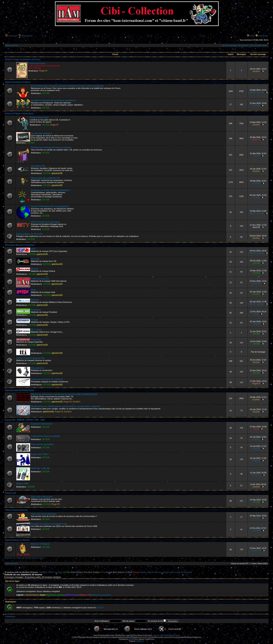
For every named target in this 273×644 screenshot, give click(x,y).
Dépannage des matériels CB (45, 178)
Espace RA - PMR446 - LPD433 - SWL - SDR (25, 420)
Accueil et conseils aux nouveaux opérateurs (53, 100)
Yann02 (256, 198)
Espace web (11, 493)
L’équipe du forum (37, 558)
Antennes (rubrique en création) (47, 379)
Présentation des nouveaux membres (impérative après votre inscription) (67, 86)
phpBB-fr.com (140, 641)
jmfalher (100, 608)
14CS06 (46, 93)
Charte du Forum (37, 63)
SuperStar (36, 340)
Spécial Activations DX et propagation (50, 206)
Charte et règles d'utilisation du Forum (23, 59)
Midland (35, 300)
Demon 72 (256, 475)
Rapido (143, 572)
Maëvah (140, 635)
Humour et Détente (40, 544)
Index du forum (11, 45)
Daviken (256, 71)
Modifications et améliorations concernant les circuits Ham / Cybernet (66, 406)
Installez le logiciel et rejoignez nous (49, 524)
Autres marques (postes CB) (30, 358)
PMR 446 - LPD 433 (40, 468)
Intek (33, 290)
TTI (33, 350)
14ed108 (256, 449)
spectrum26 (57, 173)
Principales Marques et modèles (20, 245)
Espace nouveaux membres (18, 82)
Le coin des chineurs (41, 133)
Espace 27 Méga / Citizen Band (19, 113)
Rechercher (263, 36)
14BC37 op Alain (256, 92)
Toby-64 (256, 156)
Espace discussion (39, 118)
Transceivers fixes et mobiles (46, 436)
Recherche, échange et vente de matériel (51, 147)
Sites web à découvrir (42, 497)
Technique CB (38, 166)
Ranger (35, 320)
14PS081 (256, 324)
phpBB (130, 639)
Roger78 (43, 71)
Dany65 (256, 106)
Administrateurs (32, 595)
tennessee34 (187, 572)
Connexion (13, 36)
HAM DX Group (71, 595)
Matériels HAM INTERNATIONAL (20, 390)
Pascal (136, 572)
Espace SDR (22, 484)
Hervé (256, 429)
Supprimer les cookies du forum (17, 558)
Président (36, 310)
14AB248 (256, 183)
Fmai (103, 572)
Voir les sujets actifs (258, 45)
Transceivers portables (42, 444)
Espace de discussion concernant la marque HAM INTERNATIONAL (65, 394)
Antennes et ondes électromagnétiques (50, 190)
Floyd (256, 314)
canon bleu (256, 283)
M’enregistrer (27, 36)
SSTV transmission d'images (45, 222)
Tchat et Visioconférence (16, 510)
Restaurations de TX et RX (29, 234)
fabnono (158, 572)
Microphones (38, 368)
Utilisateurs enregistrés (101, 595)
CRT (33, 249)
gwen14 (166, 572)
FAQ (252, 36)
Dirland (35, 269)
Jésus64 (256, 518)
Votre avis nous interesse (44, 514)
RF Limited (36, 330)
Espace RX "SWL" (40, 454)
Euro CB (35, 259)
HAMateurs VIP (84, 595)
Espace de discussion (42, 424)
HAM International (40, 279)
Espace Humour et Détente (17, 540)
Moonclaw (148, 635)
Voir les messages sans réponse (235, 45)
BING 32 (256, 140)
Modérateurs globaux (55, 595)
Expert (43, 595)
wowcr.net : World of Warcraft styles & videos (166, 635)
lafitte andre (175, 572)
